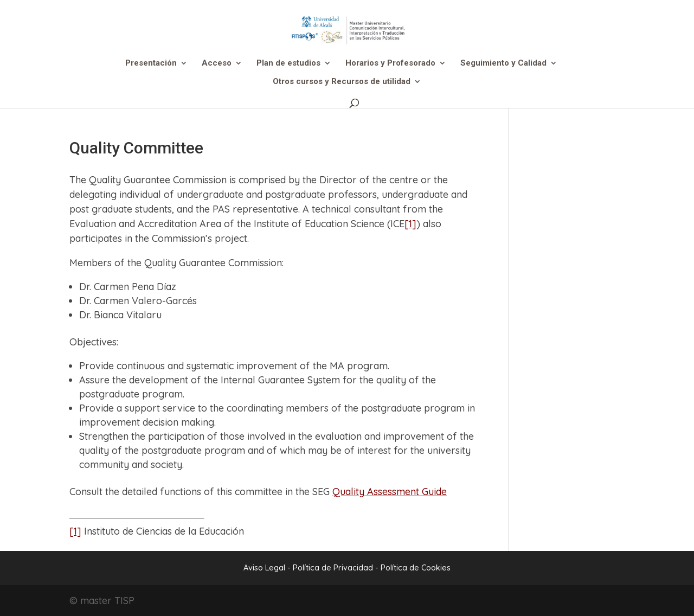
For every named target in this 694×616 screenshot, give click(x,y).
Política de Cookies (416, 568)
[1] (410, 224)
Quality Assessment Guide (390, 492)
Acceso (217, 63)
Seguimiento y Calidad (503, 63)
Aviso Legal (264, 568)
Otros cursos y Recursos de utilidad (342, 82)
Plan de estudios (288, 63)
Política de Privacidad (334, 568)
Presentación (151, 63)
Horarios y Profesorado (390, 63)
